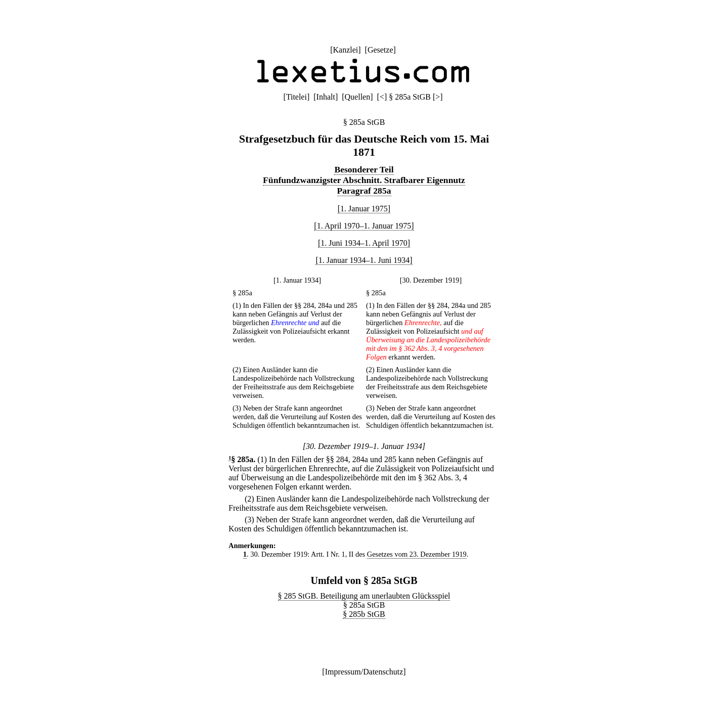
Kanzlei (345, 50)
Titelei (297, 97)
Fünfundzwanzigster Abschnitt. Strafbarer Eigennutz (364, 180)
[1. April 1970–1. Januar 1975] (364, 226)
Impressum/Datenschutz (364, 672)
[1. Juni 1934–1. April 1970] (364, 243)
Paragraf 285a (364, 191)
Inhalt (326, 97)
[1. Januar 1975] (364, 209)
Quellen (358, 97)
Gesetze (380, 50)
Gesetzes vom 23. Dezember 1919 (417, 554)
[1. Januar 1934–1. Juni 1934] (364, 260)
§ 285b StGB (364, 614)
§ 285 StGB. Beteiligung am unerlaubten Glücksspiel (364, 596)
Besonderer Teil (364, 169)
